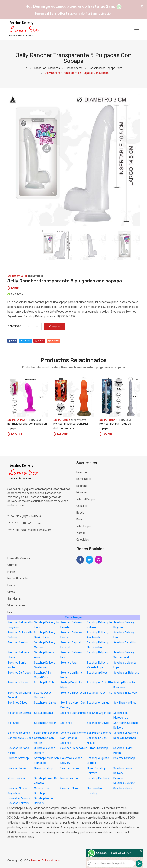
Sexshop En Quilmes (126, 733)
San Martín (14, 599)
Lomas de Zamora (19, 558)
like (12, 341)
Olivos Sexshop (43, 768)
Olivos (11, 592)
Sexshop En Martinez (73, 713)
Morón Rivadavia (18, 579)
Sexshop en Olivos (98, 723)
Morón (11, 572)
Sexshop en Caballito (100, 683)
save (39, 341)
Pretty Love (35, 420)
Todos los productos (47, 68)
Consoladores (74, 68)
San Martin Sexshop (46, 733)
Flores (80, 520)
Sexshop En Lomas (19, 713)
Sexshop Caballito (124, 643)
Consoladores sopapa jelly (105, 68)
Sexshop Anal (69, 663)
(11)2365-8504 (31, 516)
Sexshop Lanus (17, 768)
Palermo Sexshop (124, 758)
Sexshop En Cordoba (73, 693)
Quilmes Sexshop (97, 748)
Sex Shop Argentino (99, 713)
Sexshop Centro (18, 643)
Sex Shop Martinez (125, 703)
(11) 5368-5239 (32, 523)
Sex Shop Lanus (44, 713)
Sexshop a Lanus (18, 683)
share (53, 341)
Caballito (82, 506)
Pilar (10, 612)
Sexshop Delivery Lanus (45, 861)
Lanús (11, 585)
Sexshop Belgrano (98, 653)
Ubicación (105, 14)
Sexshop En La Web (125, 693)
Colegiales (83, 540)
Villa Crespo (83, 526)
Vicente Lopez (16, 606)
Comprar (55, 327)
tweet (25, 341)
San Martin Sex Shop (20, 738)
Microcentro (84, 493)
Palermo (82, 472)
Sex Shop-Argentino (100, 693)
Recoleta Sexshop (125, 738)
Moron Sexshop (17, 778)
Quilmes (12, 565)
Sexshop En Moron (45, 723)
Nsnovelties (36, 276)
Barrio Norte (84, 479)
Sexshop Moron (70, 788)
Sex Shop (13, 723)
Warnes (81, 533)
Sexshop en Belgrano (126, 673)
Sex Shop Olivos (17, 703)
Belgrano (82, 486)
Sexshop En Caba (45, 683)
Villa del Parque (86, 499)
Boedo (80, 513)
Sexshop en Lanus (45, 703)
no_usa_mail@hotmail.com (34, 530)
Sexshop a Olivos (97, 673)
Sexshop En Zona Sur (73, 748)
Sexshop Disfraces (19, 673)
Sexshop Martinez (98, 778)
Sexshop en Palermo (73, 733)
